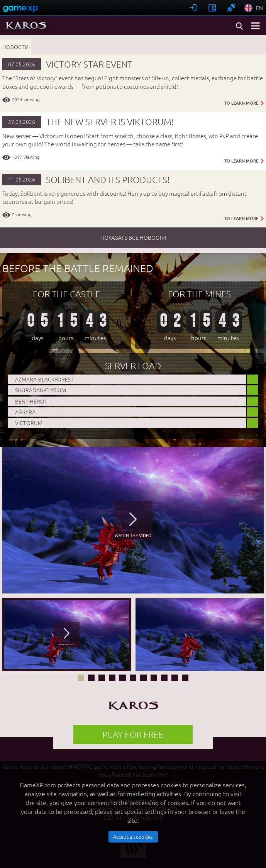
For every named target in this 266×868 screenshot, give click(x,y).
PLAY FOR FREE (133, 734)
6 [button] (133, 678)
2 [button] (91, 678)
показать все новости (133, 237)
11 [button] (185, 678)
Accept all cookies (133, 837)
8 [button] (154, 678)
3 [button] (102, 678)
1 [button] (81, 678)
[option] (133, 520)
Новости (15, 47)
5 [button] (123, 678)
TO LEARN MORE (244, 103)
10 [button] (175, 678)
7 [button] (143, 678)
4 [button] (112, 678)
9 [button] (164, 678)
